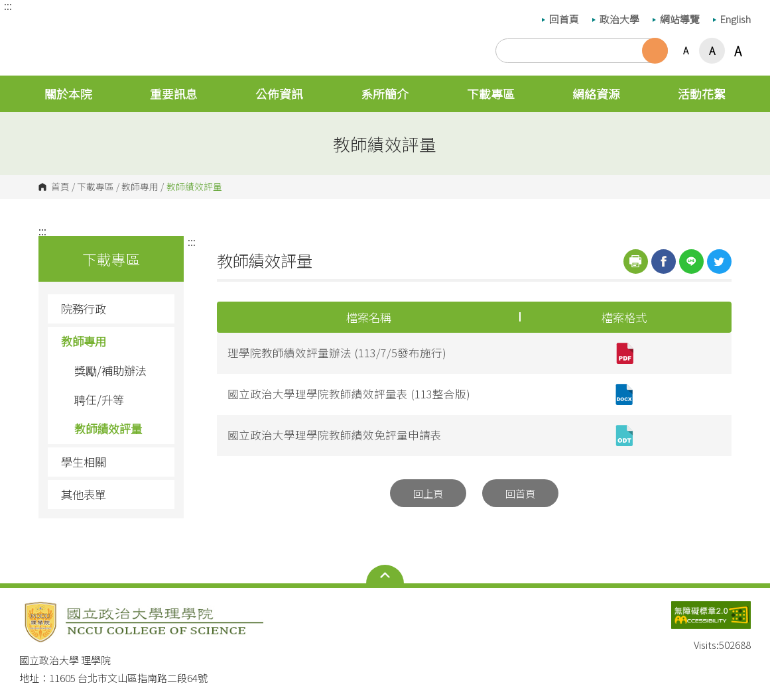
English (732, 19)
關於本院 (68, 93)
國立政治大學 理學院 (32, 26)
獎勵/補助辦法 (110, 370)
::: (8, 5)
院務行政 (113, 309)
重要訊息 (174, 93)
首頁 (60, 187)
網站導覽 (676, 19)
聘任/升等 (99, 399)
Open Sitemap (385, 575)
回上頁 (428, 493)
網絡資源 (596, 93)
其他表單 (84, 494)
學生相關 (113, 462)
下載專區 (491, 93)
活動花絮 (702, 93)
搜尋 (655, 51)
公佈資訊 (279, 93)
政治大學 (616, 19)
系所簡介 (385, 93)
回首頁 (560, 19)
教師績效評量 (108, 429)
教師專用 (140, 187)
